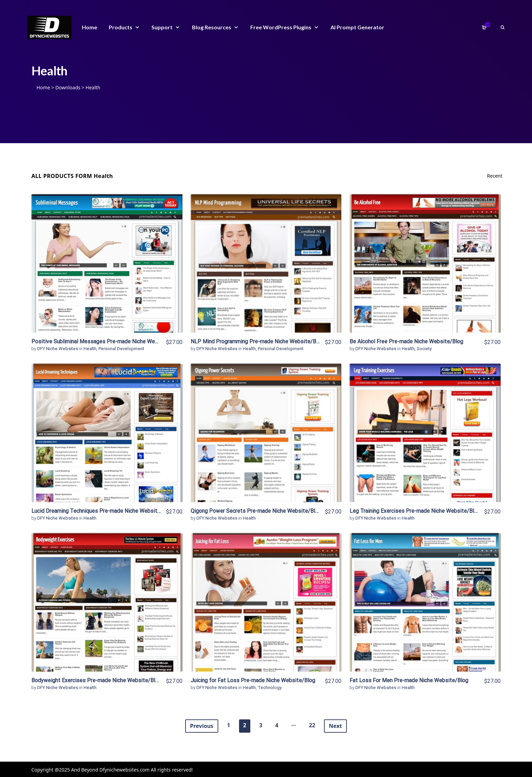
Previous (202, 726)
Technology (270, 688)
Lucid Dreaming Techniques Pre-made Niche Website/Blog (102, 511)
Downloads (68, 87)
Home (43, 87)
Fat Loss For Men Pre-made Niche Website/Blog (409, 680)
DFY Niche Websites (58, 349)
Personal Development (121, 349)
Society (424, 349)
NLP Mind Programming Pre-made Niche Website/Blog (257, 341)
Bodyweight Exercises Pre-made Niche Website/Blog (96, 680)
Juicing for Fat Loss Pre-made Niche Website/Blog (253, 680)
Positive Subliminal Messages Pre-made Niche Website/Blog (106, 341)
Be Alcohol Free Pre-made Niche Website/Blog (406, 341)
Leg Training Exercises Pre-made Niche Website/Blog (415, 511)
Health (90, 349)
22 (312, 725)
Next (335, 726)
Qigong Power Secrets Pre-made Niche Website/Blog (256, 511)
